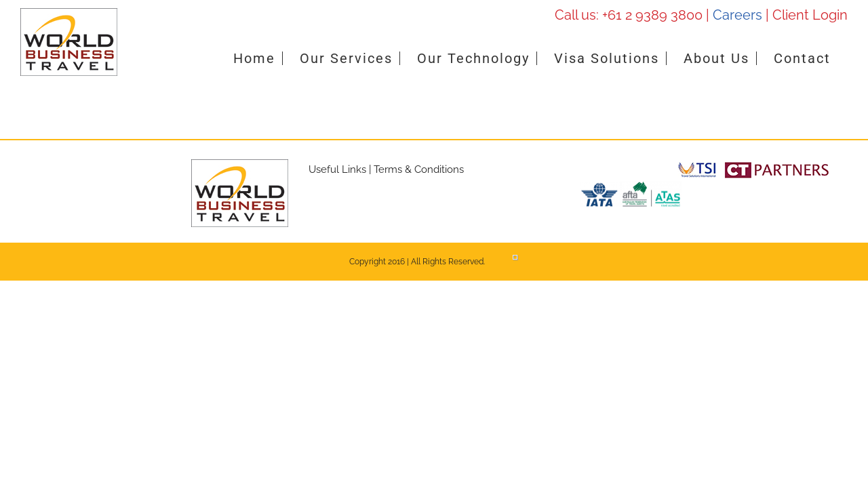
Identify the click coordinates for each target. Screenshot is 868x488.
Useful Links (337, 169)
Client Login (810, 15)
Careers (737, 15)
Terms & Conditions (419, 169)
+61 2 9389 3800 (652, 15)
